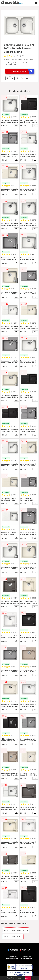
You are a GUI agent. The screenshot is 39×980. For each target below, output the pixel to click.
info (16, 126)
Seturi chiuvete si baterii (13, 936)
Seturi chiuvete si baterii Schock (16, 930)
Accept (28, 978)
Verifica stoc (23, 71)
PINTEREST (25, 950)
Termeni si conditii (15, 956)
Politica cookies (26, 959)
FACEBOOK (13, 950)
